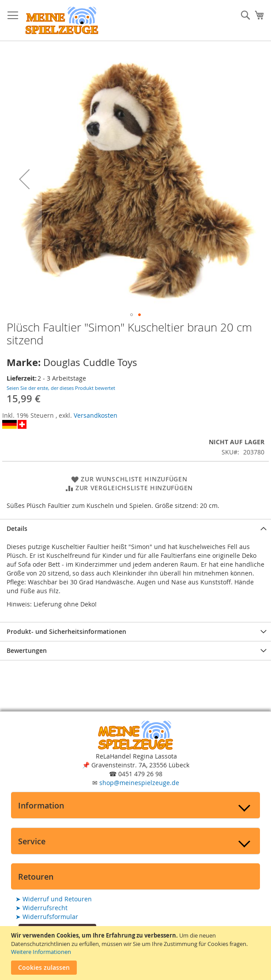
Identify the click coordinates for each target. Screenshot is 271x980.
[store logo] (62, 21)
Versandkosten (96, 415)
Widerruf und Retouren (54, 899)
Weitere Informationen (41, 952)
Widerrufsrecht (41, 908)
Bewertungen (27, 650)
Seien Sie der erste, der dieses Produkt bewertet (61, 388)
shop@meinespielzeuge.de (139, 783)
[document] (137, 953)
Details (17, 528)
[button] (24, 179)
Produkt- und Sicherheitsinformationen (66, 631)
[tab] (135, 528)
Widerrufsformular (47, 917)
